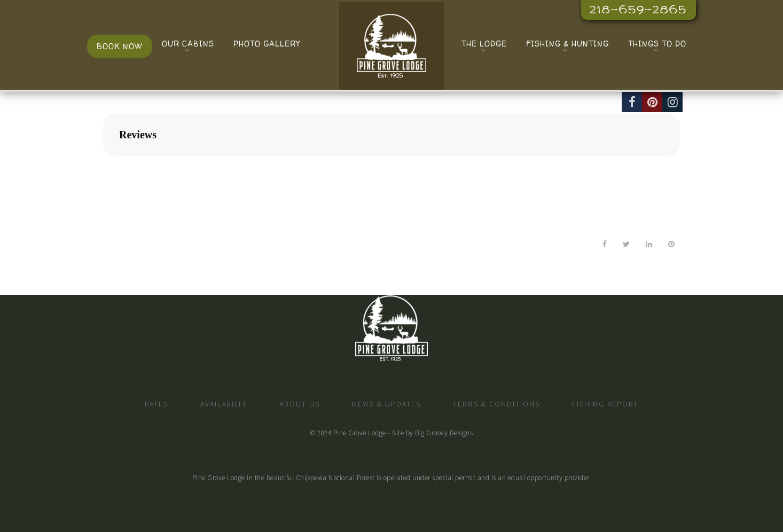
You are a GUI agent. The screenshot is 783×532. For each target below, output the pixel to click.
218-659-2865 (638, 9)
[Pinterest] (652, 102)
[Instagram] (672, 102)
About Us (300, 404)
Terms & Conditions (496, 404)
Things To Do (657, 44)
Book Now (120, 46)
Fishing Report (605, 404)
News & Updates (386, 404)
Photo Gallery (267, 44)
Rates (156, 404)
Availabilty (224, 404)
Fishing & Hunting (567, 44)
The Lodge (484, 44)
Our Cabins (188, 44)
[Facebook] (632, 102)
